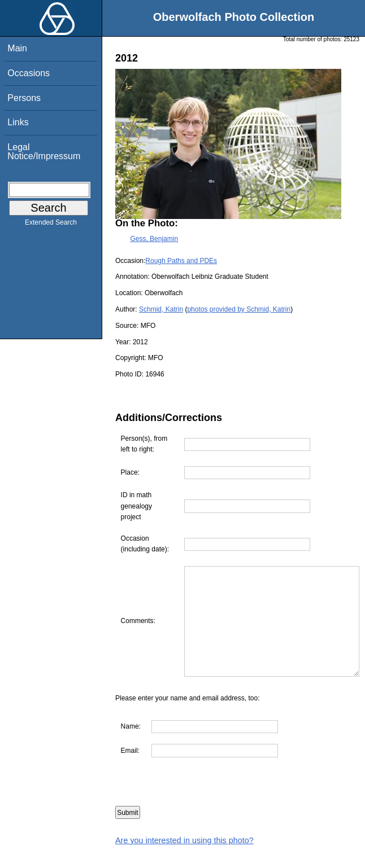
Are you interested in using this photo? (184, 862)
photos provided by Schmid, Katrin (239, 309)
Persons (24, 98)
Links (18, 122)
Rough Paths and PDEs (181, 261)
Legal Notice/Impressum (44, 152)
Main (17, 48)
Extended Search (51, 225)
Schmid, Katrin (161, 309)
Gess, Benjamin (154, 239)
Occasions (29, 73)
